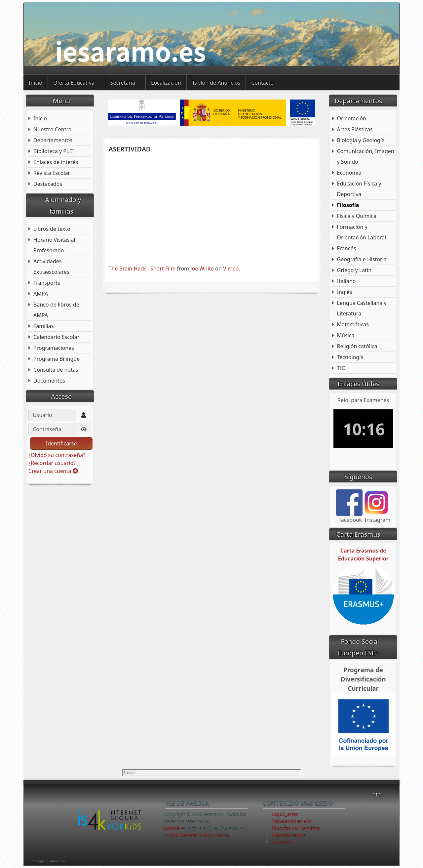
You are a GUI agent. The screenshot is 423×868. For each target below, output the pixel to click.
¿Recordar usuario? (52, 463)
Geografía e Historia (362, 259)
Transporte (47, 283)
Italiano (346, 281)
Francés (347, 248)
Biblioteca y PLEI (54, 151)
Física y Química (357, 216)
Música (346, 335)
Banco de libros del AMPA (57, 310)
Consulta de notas (56, 370)
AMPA (41, 294)
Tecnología (350, 357)
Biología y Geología (361, 140)
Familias (43, 326)
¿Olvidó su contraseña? (57, 455)
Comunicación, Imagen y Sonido (366, 156)
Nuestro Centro (52, 129)
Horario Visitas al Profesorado (54, 245)
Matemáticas (353, 324)
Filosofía (348, 205)
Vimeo (231, 269)
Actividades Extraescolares (51, 267)
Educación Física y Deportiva (359, 189)
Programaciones (54, 348)
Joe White (202, 269)
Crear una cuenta (53, 471)
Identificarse (61, 443)
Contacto (262, 83)
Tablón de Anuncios (216, 83)
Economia (349, 173)
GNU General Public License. (200, 835)
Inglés (345, 292)
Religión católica (357, 346)
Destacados (48, 184)
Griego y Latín (354, 270)
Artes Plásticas (355, 129)
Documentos (49, 381)
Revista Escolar (52, 173)
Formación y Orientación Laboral (362, 232)
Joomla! (172, 828)
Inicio (36, 83)
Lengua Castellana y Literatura (362, 308)
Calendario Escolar (56, 337)
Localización (166, 83)
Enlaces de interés (56, 162)
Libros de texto (52, 229)
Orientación (352, 118)
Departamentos (53, 140)
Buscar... (122, 769)
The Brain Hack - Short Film (142, 269)
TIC (341, 368)
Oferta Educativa (74, 83)
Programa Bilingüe (57, 359)
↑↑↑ (376, 794)
